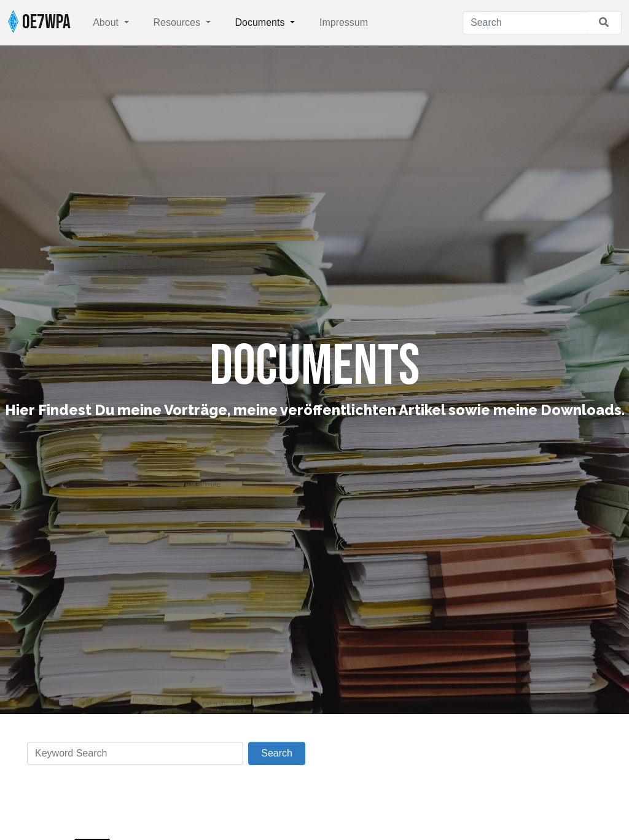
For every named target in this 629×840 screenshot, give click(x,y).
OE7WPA (39, 22)
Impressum (344, 22)
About (107, 22)
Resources (178, 22)
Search (277, 753)
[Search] (525, 23)
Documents (261, 22)
